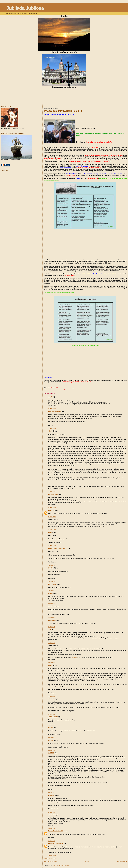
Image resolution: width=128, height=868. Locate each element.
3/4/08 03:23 (52, 618)
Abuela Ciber (53, 717)
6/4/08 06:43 (52, 738)
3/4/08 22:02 (52, 627)
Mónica (51, 568)
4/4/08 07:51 (52, 643)
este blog (74, 658)
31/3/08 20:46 (52, 530)
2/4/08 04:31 (52, 603)
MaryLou (51, 795)
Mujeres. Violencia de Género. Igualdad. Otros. (60, 389)
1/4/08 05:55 (52, 582)
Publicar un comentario (50, 859)
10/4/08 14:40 (52, 855)
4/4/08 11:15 (52, 696)
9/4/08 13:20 (52, 841)
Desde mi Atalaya (54, 411)
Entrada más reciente (50, 862)
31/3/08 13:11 (52, 492)
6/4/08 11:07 (52, 750)
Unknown (52, 510)
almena (51, 740)
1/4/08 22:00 (52, 591)
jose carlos (52, 584)
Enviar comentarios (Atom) (61, 865)
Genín (50, 397)
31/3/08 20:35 (52, 517)
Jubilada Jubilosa (25, 8)
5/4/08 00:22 (52, 714)
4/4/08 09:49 (52, 663)
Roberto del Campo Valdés (58, 548)
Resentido (52, 620)
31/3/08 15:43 (52, 508)
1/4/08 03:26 (52, 565)
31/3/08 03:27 (52, 409)
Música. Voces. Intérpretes (79, 389)
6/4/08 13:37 (52, 793)
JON (50, 629)
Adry (50, 532)
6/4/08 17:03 (52, 812)
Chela (50, 431)
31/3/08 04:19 (52, 428)
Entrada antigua (122, 862)
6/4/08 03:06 (52, 725)
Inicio (87, 862)
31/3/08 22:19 (52, 546)
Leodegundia (53, 494)
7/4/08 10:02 (52, 828)
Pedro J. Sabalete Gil (56, 831)
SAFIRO (51, 753)
